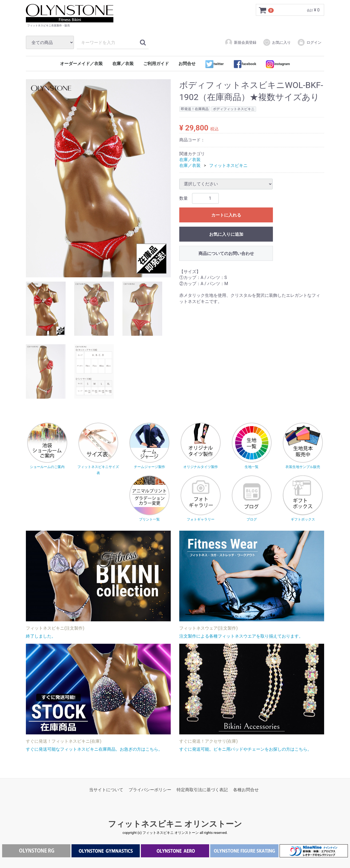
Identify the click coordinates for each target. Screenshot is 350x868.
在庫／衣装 (123, 64)
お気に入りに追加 (226, 234)
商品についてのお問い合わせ (226, 253)
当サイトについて (106, 790)
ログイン (309, 42)
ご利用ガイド (156, 64)
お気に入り (277, 42)
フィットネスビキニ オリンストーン (175, 824)
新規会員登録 (240, 42)
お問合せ (187, 64)
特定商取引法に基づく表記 (202, 790)
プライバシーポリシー (150, 790)
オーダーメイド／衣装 (81, 64)
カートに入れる (226, 215)
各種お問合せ (246, 790)
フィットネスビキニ (228, 166)
